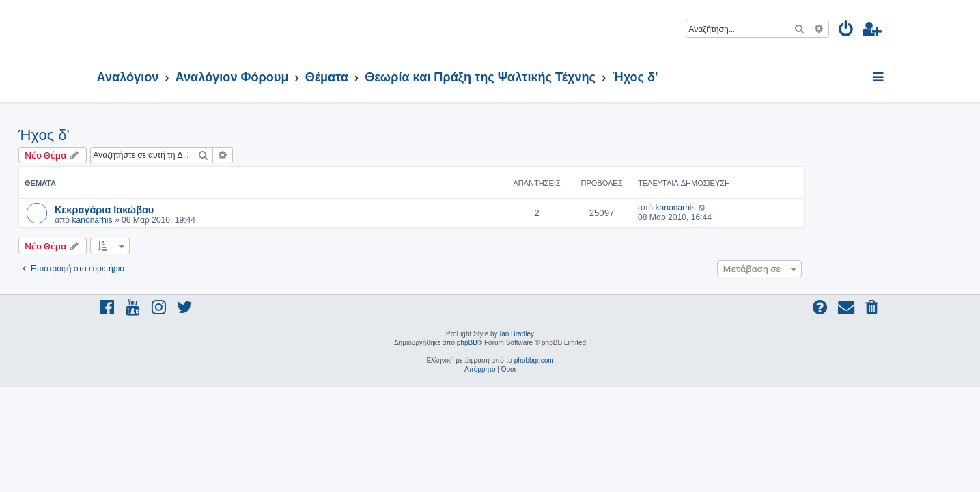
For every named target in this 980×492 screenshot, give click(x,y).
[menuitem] (846, 31)
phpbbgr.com (534, 360)
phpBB (467, 343)
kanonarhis (170, 220)
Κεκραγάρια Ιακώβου (183, 209)
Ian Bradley (517, 334)
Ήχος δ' (123, 135)
